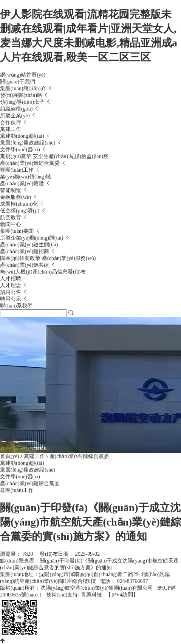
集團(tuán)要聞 (18, 231)
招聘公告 (11, 292)
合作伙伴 (11, 122)
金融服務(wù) (16, 197)
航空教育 (11, 217)
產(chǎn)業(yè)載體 (23, 184)
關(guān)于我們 (18, 82)
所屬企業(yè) (15, 116)
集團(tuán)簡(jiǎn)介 (24, 88)
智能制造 (11, 190)
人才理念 (11, 285)
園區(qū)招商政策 (21, 258)
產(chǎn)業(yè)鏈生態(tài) (29, 245)
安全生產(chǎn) (51, 156)
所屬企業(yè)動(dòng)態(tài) (32, 238)
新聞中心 (11, 224)
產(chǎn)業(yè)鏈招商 (25, 251)
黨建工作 (11, 129)
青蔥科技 (91, 595)
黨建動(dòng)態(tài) (23, 136)
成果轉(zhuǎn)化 (20, 204)
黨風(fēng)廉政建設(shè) (28, 143)
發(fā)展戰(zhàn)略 (22, 95)
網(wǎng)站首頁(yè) (23, 75)
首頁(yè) (10, 456)
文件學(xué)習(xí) (21, 150)
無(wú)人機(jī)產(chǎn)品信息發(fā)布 (43, 272)
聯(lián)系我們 (16, 306)
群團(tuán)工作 (18, 170)
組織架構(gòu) (17, 109)
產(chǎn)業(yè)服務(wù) (69, 258)
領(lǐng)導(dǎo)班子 (23, 102)
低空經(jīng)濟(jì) (20, 211)
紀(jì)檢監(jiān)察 (89, 156)
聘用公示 (11, 299)
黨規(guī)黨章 (16, 156)
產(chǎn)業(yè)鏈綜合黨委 (31, 163)
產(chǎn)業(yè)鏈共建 (25, 265)
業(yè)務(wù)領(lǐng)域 (26, 177)
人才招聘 (11, 279)
